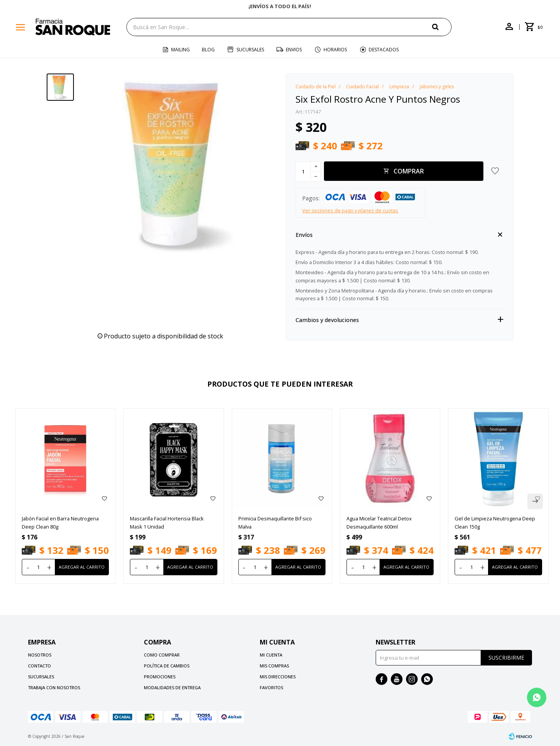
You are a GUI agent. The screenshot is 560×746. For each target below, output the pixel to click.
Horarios (335, 50)
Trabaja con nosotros (54, 687)
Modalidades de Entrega (172, 687)
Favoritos (271, 687)
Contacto (39, 666)
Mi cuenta (271, 655)
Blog (208, 50)
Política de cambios (167, 666)
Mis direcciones (278, 677)
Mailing (180, 50)
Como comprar (162, 655)
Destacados (384, 50)
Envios (294, 50)
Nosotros (40, 655)
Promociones (160, 677)
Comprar (409, 171)
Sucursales (250, 50)
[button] (442, 27)
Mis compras (274, 666)
